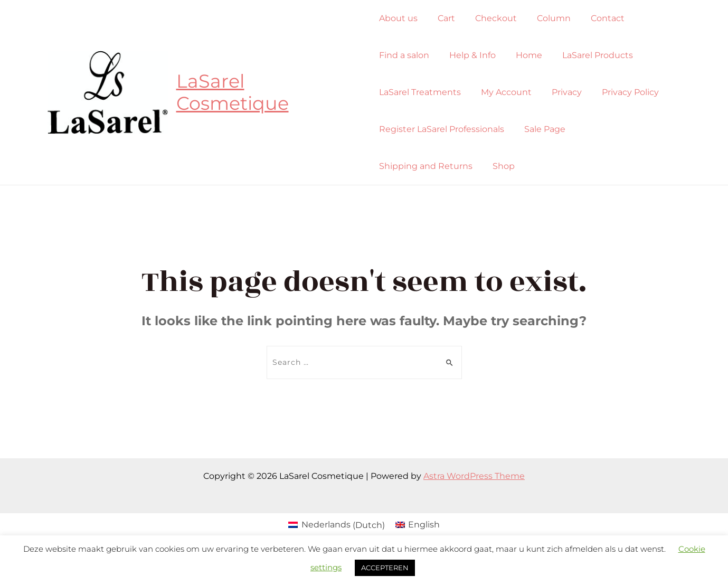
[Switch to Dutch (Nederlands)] (336, 525)
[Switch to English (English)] (418, 525)
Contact (595, 18)
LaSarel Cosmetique (233, 92)
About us (398, 18)
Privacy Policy (621, 92)
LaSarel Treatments (420, 92)
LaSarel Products (588, 55)
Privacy (560, 92)
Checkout (490, 18)
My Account (503, 92)
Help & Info (469, 55)
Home (523, 55)
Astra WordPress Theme (474, 476)
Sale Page (542, 129)
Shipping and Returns (626, 129)
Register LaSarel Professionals (442, 129)
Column (544, 18)
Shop (390, 166)
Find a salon (404, 55)
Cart (443, 18)
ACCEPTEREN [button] (385, 568)
